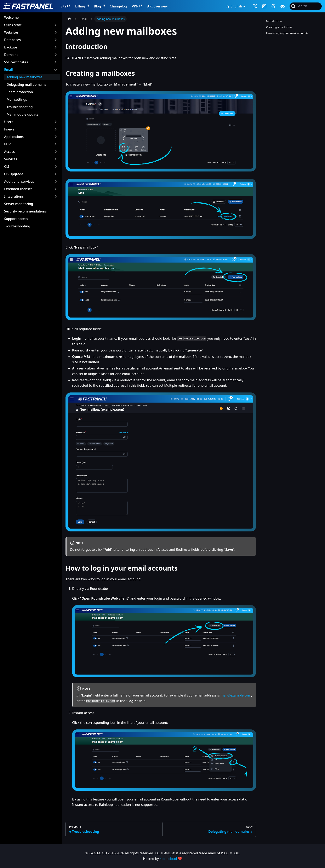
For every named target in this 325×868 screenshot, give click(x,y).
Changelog (118, 6)
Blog (99, 6)
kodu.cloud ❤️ (171, 859)
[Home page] (69, 19)
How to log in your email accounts (287, 33)
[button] (31, 25)
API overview (157, 6)
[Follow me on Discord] (283, 6)
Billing (82, 6)
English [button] (234, 6)
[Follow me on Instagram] (264, 6)
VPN (137, 6)
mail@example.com (236, 695)
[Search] (306, 6)
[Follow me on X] (255, 6)
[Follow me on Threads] (273, 6)
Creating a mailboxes (279, 27)
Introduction (274, 21)
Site (65, 6)
